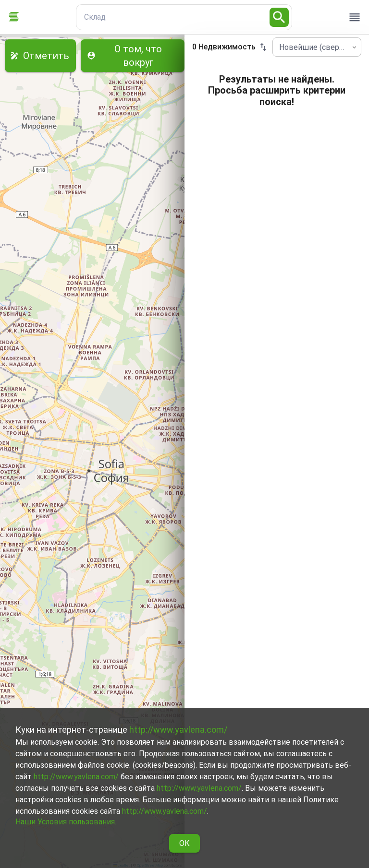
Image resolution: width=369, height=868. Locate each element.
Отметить (40, 56)
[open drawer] (355, 17)
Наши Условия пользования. (66, 822)
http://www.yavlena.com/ (178, 730)
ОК (184, 843)
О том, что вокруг (133, 56)
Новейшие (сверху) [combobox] (314, 47)
